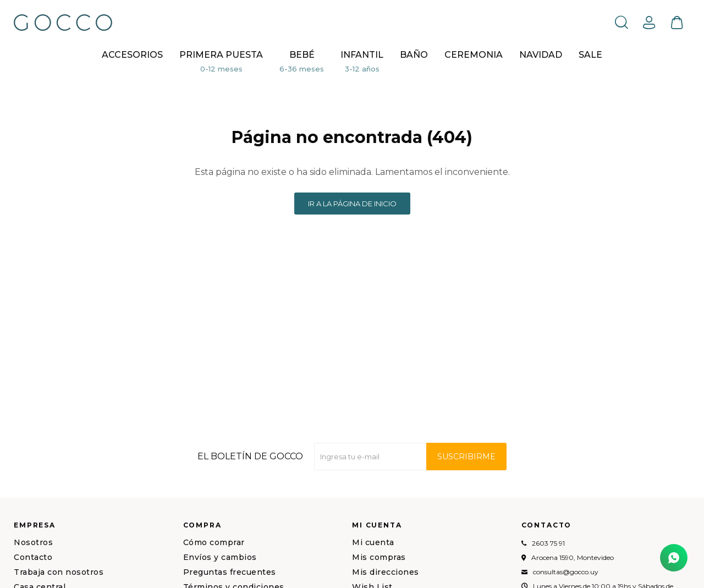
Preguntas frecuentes (230, 572)
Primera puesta (221, 55)
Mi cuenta (373, 542)
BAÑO (414, 55)
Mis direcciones (386, 572)
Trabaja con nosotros (59, 572)
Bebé (302, 55)
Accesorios (132, 55)
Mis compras (379, 557)
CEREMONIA (474, 55)
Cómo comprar (214, 542)
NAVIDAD (541, 55)
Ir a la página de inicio (352, 204)
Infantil (362, 55)
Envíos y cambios (220, 557)
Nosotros (33, 542)
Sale (590, 55)
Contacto (33, 557)
